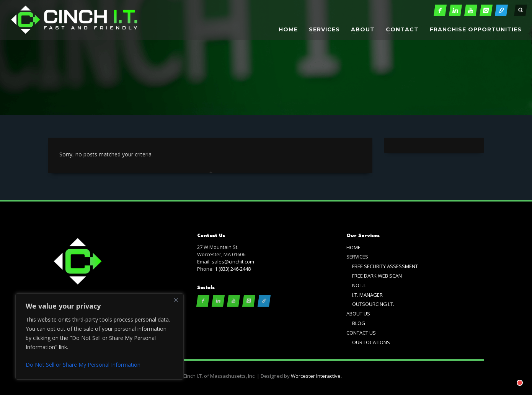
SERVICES (357, 257)
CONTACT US (361, 333)
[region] (100, 336)
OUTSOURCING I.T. (373, 304)
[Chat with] (511, 374)
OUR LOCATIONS (371, 342)
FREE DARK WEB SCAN (377, 276)
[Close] (176, 300)
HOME (353, 247)
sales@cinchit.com (233, 262)
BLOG (359, 323)
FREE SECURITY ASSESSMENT (385, 266)
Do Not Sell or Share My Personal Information (83, 365)
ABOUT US (358, 314)
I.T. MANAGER (367, 295)
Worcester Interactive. (316, 376)
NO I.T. (359, 285)
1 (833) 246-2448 (233, 269)
